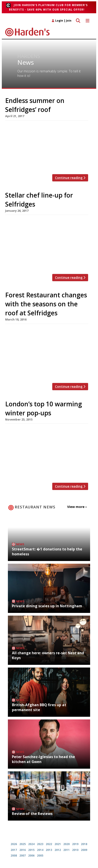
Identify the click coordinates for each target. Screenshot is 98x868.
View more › (77, 507)
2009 (84, 850)
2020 (66, 844)
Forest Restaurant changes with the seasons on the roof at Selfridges (46, 304)
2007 (23, 856)
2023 (40, 844)
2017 (14, 850)
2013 (49, 850)
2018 (84, 844)
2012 (58, 850)
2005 (40, 856)
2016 (23, 850)
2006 (31, 856)
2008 (14, 856)
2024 (31, 844)
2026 (14, 844)
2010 (75, 850)
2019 (75, 844)
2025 (23, 844)
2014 (40, 850)
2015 (31, 850)
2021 (58, 844)
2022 (49, 844)
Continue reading (70, 178)
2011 (66, 850)
